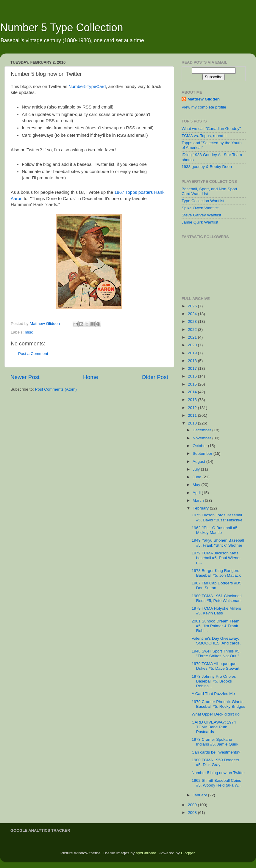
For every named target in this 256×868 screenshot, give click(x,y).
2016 (193, 376)
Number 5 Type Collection (62, 27)
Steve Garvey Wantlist (201, 215)
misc (29, 332)
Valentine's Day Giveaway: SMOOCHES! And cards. (216, 641)
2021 (193, 337)
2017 (193, 368)
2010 (193, 423)
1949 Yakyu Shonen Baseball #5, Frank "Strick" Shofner (218, 543)
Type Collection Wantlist (203, 201)
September (203, 453)
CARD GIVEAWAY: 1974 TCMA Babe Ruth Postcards (214, 727)
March (199, 500)
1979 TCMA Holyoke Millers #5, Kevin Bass (216, 611)
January (200, 795)
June (198, 477)
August (199, 461)
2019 (193, 353)
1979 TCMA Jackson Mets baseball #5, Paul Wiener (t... (216, 558)
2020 (193, 345)
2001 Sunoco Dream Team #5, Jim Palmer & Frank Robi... (216, 626)
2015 (193, 384)
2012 (193, 408)
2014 (193, 392)
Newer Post (25, 377)
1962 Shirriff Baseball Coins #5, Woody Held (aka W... (217, 783)
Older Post (155, 377)
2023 (193, 321)
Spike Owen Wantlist (200, 208)
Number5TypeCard (87, 87)
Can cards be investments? (216, 752)
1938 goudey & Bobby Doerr (207, 167)
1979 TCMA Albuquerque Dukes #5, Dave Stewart (216, 666)
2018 (193, 361)
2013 (193, 400)
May (197, 485)
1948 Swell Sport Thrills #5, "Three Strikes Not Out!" (216, 654)
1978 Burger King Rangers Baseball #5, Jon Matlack (216, 573)
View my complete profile (204, 107)
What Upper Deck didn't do (216, 714)
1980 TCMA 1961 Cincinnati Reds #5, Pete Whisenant (217, 598)
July (197, 469)
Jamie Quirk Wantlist (200, 222)
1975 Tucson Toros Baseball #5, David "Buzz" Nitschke (217, 517)
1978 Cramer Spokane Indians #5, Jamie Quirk (215, 742)
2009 (193, 805)
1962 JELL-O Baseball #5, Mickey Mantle (215, 530)
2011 (193, 415)
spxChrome (146, 853)
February (201, 508)
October (200, 446)
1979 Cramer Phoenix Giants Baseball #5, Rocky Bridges (218, 704)
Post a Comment (33, 354)
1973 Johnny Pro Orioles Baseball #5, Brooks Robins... (214, 681)
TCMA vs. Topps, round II (204, 136)
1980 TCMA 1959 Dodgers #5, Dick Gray (216, 762)
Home (90, 377)
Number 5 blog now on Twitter (218, 773)
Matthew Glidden (204, 99)
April (197, 493)
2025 (193, 306)
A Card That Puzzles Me (213, 694)
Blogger (188, 853)
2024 (193, 314)
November (202, 438)
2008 (193, 813)
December (202, 430)
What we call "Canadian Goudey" (211, 129)
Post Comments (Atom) (56, 389)
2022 (193, 330)
